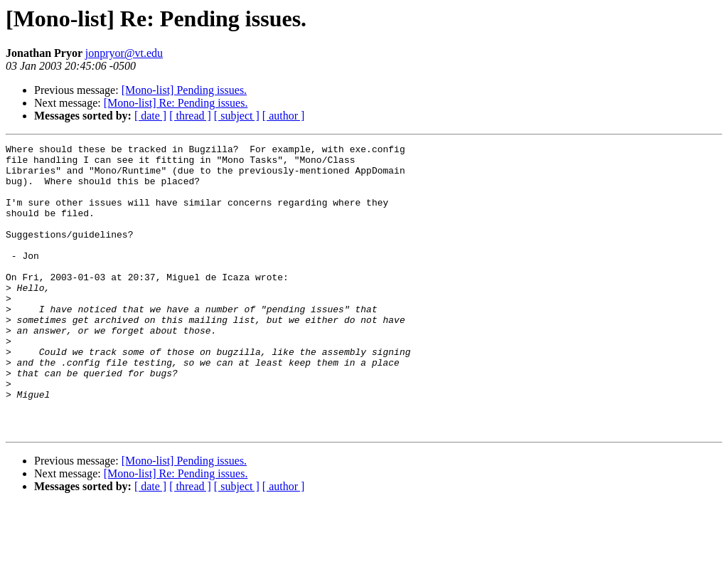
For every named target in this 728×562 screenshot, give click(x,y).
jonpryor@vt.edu (124, 53)
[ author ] (284, 116)
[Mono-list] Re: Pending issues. (176, 103)
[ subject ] (237, 116)
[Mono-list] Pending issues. (184, 90)
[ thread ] (190, 116)
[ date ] (150, 116)
